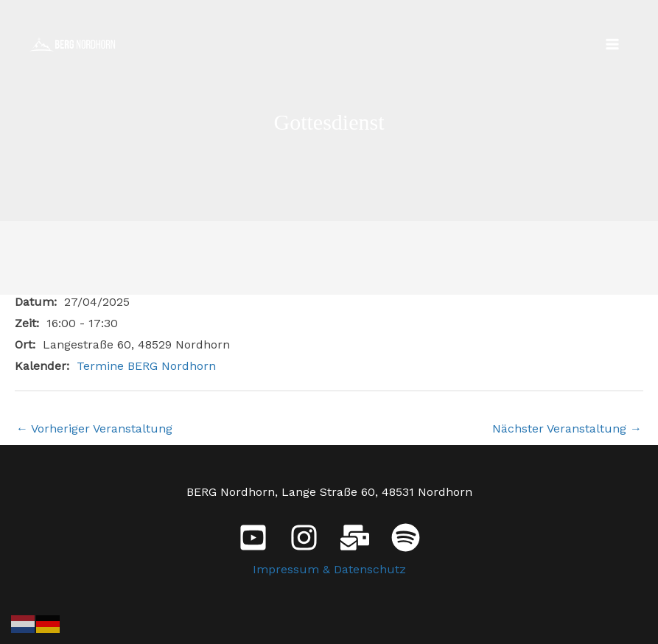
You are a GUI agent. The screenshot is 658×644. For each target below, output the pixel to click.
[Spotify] (406, 538)
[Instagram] (304, 538)
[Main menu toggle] (612, 44)
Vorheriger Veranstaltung (94, 428)
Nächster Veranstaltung (567, 428)
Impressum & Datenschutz (329, 569)
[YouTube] (253, 538)
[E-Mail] (355, 538)
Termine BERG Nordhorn (146, 366)
